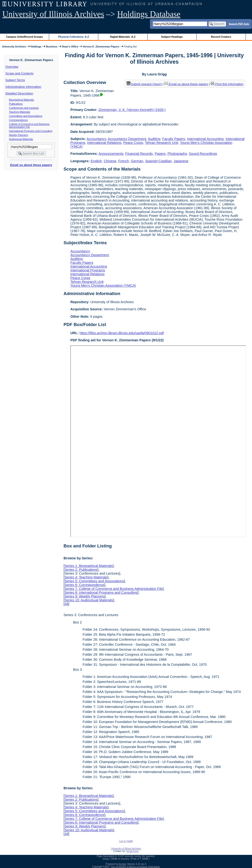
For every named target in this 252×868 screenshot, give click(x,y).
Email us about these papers (31, 165)
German (137, 161)
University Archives (14, 47)
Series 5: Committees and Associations (94, 581)
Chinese (110, 161)
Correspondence (18, 120)
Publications (16, 104)
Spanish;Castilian (158, 161)
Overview (12, 67)
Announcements (111, 154)
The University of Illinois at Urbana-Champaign (135, 867)
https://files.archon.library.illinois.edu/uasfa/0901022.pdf (122, 333)
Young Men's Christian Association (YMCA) (103, 286)
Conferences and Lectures (24, 108)
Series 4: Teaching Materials (86, 577)
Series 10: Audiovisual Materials (89, 600)
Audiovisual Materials (21, 139)
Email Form (132, 851)
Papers (160, 154)
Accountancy (96, 139)
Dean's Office (70, 47)
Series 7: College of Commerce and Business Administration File (113, 589)
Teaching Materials (20, 112)
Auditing (154, 139)
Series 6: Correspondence (84, 585)
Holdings (36, 47)
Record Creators (221, 37)
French (124, 161)
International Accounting (206, 139)
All (66, 604)
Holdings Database (149, 14)
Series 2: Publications (81, 570)
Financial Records (139, 154)
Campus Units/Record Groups (25, 37)
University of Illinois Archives (53, 14)
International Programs (88, 270)
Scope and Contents (20, 73)
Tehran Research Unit (162, 143)
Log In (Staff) (126, 841)
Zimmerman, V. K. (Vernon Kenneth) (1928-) (132, 110)
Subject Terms (15, 80)
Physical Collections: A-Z (74, 37)
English (96, 161)
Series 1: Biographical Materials (88, 566)
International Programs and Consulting (31, 131)
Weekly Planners (19, 135)
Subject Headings (172, 37)
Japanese (181, 161)
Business (52, 47)
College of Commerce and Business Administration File (29, 125)
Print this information (227, 84)
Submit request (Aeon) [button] (144, 84)
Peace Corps (133, 143)
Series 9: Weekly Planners (85, 596)
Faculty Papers (174, 139)
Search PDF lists (239, 24)
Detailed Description (19, 93)
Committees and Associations (26, 116)
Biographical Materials (22, 100)
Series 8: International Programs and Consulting (101, 593)
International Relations (104, 143)
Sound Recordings (203, 154)
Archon (123, 864)
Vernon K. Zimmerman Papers (101, 47)
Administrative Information (23, 87)
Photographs (177, 154)
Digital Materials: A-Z (123, 37)
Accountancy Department (127, 139)
